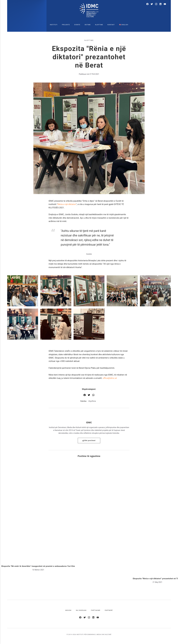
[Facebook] (147, 4)
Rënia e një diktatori (67, 204)
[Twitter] (152, 4)
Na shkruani (81, 610)
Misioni (68, 610)
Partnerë (109, 610)
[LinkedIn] (161, 4)
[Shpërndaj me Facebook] (85, 395)
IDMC (89, 422)
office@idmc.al (110, 378)
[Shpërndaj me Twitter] (89, 395)
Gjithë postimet (89, 441)
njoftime (89, 40)
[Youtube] (165, 4)
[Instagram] (156, 4)
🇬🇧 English (124, 25)
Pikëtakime (96, 610)
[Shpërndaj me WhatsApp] (93, 395)
